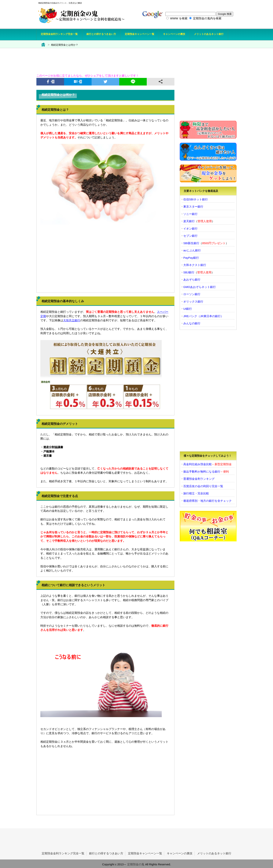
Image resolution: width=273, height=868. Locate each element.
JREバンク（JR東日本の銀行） (203, 316)
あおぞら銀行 (192, 280)
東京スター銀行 (193, 207)
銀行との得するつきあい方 (106, 853)
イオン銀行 (190, 229)
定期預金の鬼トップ (44, 46)
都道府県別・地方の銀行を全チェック (207, 501)
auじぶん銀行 (192, 250)
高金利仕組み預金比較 (198, 464)
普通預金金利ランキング (199, 479)
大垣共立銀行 (72, 320)
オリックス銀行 (193, 301)
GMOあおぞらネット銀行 (200, 287)
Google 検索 (225, 14)
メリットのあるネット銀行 (214, 853)
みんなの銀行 (192, 323)
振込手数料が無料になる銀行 (202, 472)
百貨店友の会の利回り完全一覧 (203, 486)
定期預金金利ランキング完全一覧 (63, 853)
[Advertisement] (128, 59)
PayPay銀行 (191, 258)
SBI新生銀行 (191, 243)
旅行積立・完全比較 (196, 493)
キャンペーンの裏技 (180, 853)
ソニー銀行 (190, 214)
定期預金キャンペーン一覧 (145, 853)
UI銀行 (188, 309)
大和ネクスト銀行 (195, 265)
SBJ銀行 (189, 272)
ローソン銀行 (192, 294)
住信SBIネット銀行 (196, 199)
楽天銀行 (189, 221)
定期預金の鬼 (136, 864)
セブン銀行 (190, 236)
